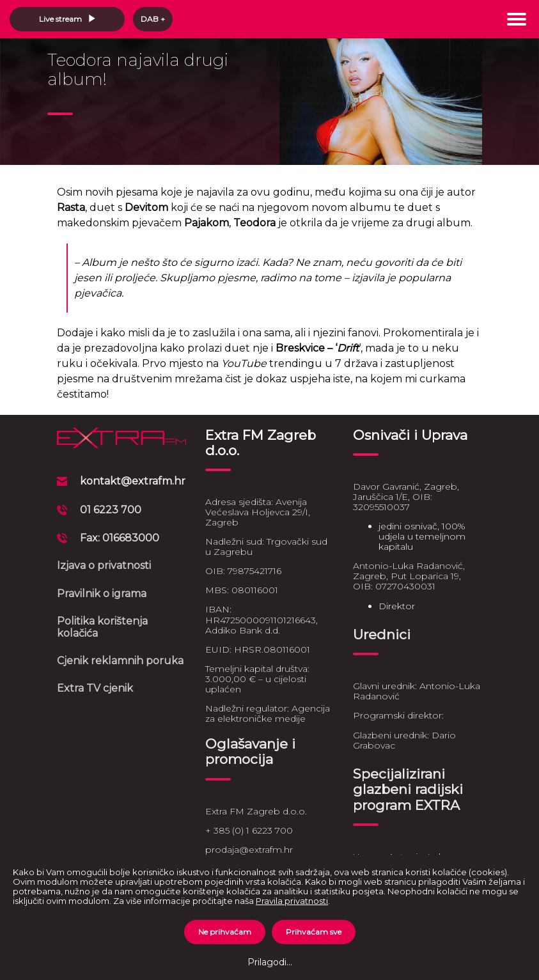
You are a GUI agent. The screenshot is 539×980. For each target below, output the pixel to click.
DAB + (153, 19)
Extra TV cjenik (95, 688)
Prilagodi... (270, 962)
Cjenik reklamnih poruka (120, 661)
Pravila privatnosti (292, 901)
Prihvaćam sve (314, 932)
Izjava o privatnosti (104, 565)
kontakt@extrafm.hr (133, 481)
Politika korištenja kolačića (102, 627)
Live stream (67, 19)
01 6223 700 (111, 510)
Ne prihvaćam (225, 932)
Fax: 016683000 (120, 538)
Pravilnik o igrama (102, 594)
